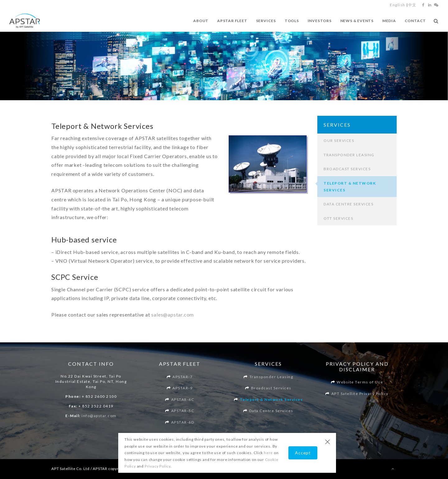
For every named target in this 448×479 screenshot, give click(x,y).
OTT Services (338, 218)
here (268, 453)
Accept (303, 453)
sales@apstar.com (173, 315)
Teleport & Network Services (271, 399)
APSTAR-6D (183, 422)
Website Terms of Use (360, 382)
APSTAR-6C (183, 399)
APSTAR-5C (183, 411)
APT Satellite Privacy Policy (360, 394)
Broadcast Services (347, 169)
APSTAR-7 (182, 377)
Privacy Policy (158, 466)
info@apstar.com (99, 416)
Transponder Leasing (349, 155)
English (398, 5)
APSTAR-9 (182, 388)
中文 (412, 5)
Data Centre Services (348, 204)
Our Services (339, 141)
